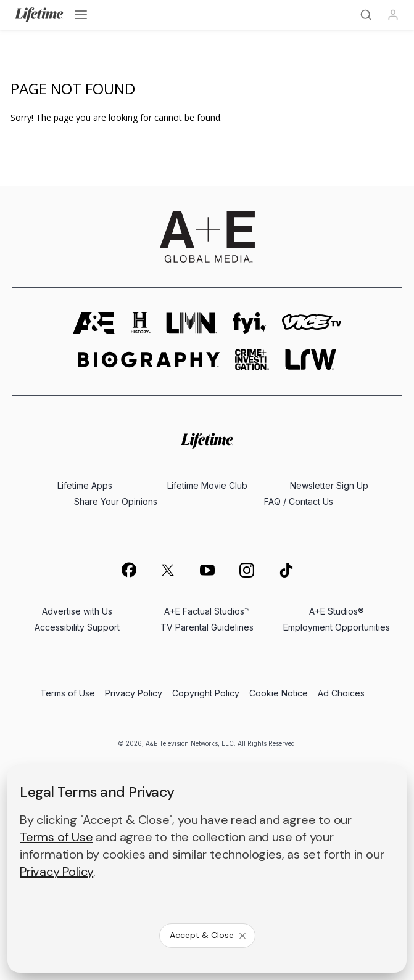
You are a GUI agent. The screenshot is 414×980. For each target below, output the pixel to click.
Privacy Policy (134, 693)
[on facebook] (128, 570)
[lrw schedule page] (311, 360)
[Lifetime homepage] (207, 440)
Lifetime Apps (85, 485)
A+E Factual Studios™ (207, 611)
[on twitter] (168, 570)
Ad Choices (341, 693)
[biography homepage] (149, 360)
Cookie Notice (279, 693)
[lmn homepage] (192, 323)
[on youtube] (207, 570)
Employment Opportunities (337, 627)
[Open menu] (81, 15)
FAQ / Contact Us (299, 501)
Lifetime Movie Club (207, 485)
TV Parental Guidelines (207, 627)
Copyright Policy (206, 693)
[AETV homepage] (94, 323)
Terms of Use (68, 693)
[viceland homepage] (312, 323)
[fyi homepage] (249, 323)
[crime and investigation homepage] (252, 360)
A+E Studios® (337, 611)
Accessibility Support (77, 627)
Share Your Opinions (116, 501)
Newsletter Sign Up (329, 485)
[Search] (366, 15)
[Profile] (393, 15)
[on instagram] (247, 570)
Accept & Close (209, 935)
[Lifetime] (39, 15)
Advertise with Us (77, 611)
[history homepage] (141, 323)
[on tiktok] (286, 570)
